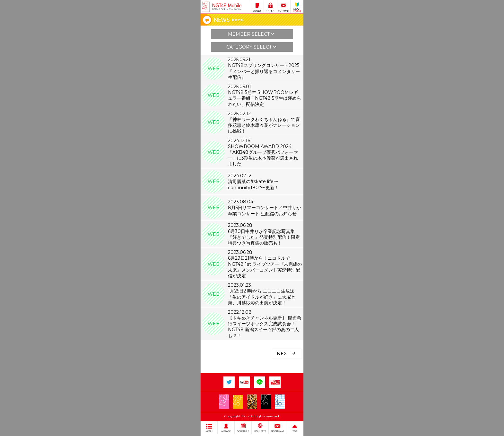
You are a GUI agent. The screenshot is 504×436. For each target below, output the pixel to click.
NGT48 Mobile (227, 7)
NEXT (287, 353)
